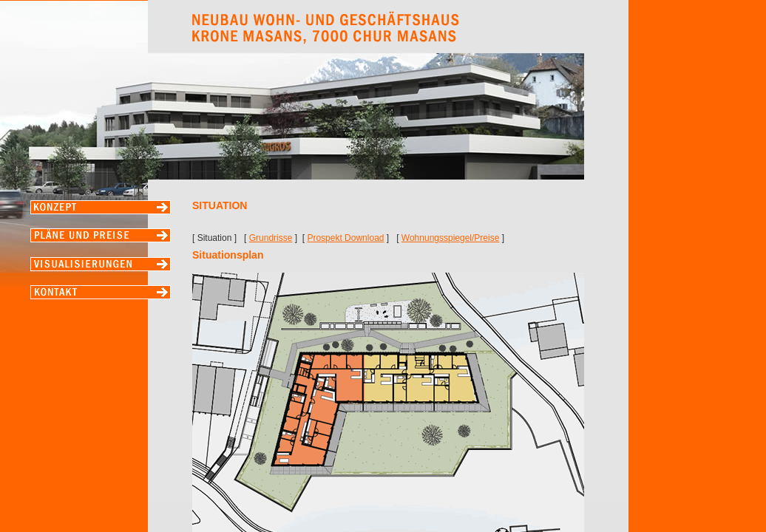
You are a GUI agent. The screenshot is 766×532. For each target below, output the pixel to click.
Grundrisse (271, 238)
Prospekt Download (345, 238)
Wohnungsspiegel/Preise (451, 238)
